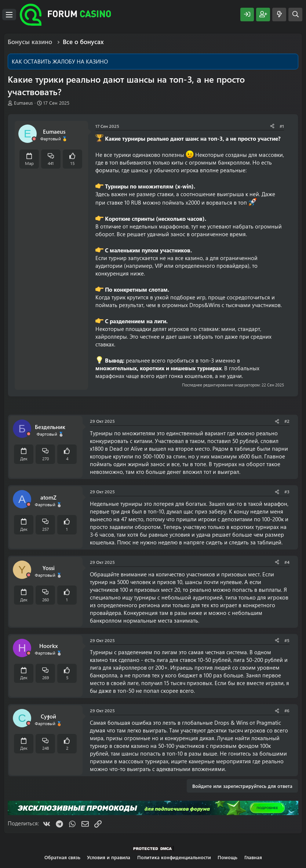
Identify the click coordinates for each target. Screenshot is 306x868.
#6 (287, 710)
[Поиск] (295, 15)
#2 (287, 421)
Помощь (227, 857)
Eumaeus (23, 103)
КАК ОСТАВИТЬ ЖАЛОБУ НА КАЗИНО (60, 61)
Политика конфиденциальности (174, 857)
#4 (287, 562)
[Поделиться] (272, 126)
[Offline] (34, 139)
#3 (287, 491)
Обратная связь (62, 857)
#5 (287, 640)
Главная (253, 857)
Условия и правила (109, 857)
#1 (282, 126)
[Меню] (9, 15)
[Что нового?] (279, 15)
